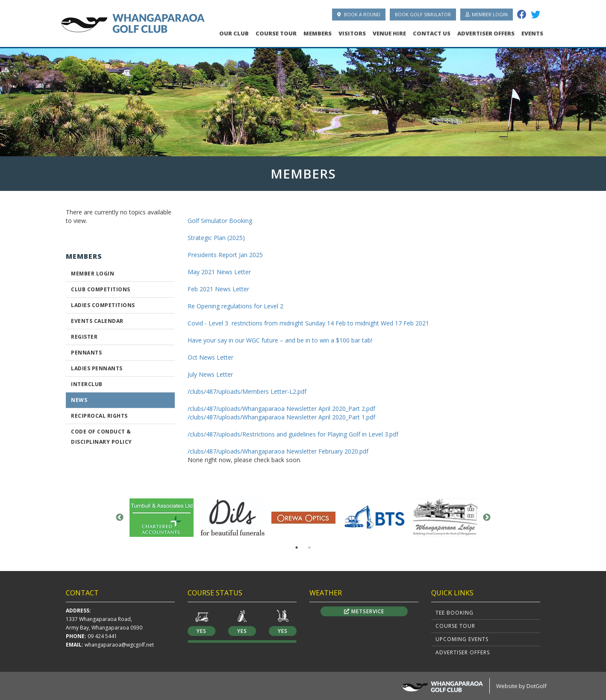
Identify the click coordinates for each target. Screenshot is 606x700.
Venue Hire (389, 33)
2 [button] (309, 548)
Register (84, 337)
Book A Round (359, 14)
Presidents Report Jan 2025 (225, 255)
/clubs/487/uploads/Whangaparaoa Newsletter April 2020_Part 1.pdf (281, 417)
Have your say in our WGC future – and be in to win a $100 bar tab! (280, 340)
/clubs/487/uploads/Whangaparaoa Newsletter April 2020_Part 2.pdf (281, 409)
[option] (303, 100)
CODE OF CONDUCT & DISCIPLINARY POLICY (101, 437)
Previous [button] (120, 518)
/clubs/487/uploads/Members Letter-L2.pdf (247, 391)
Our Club (234, 33)
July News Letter (210, 374)
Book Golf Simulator (423, 14)
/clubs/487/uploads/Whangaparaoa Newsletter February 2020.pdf (278, 451)
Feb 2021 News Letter (218, 289)
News (79, 400)
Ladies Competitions (103, 305)
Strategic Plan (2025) (216, 238)
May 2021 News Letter (219, 272)
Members (318, 33)
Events (532, 33)
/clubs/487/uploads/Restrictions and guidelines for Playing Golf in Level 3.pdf (293, 434)
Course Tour (276, 33)
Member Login (487, 14)
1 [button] (297, 548)
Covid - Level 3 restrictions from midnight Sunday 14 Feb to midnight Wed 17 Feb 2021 (308, 323)
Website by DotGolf (521, 686)
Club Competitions (101, 289)
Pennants (86, 353)
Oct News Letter (210, 357)
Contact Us (432, 33)
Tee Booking (454, 613)
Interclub (87, 384)
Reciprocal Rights (99, 416)
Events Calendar (97, 321)
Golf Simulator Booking (220, 221)
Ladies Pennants (97, 368)
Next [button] (487, 518)
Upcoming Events (462, 639)
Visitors (352, 33)
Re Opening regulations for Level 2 (235, 306)
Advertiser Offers (486, 33)
